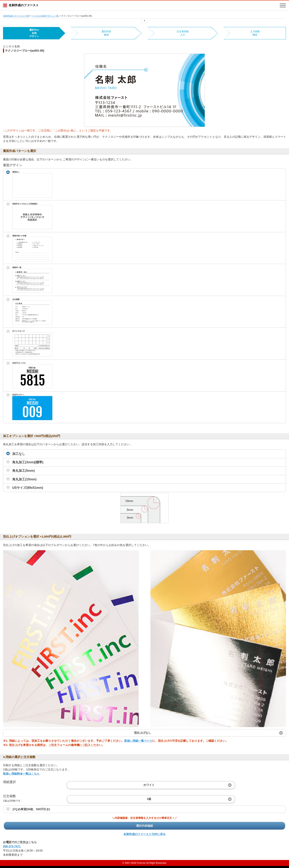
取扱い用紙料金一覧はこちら (21, 774)
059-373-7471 (12, 846)
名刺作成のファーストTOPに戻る (145, 834)
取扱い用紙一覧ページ (138, 741)
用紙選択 (9, 782)
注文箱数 (13, 798)
